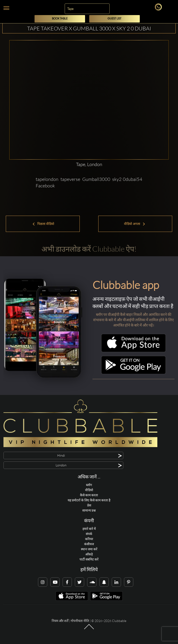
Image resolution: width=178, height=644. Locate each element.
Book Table (60, 19)
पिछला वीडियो (43, 224)
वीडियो (89, 490)
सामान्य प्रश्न (89, 510)
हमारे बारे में (89, 529)
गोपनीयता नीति (80, 621)
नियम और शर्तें (60, 621)
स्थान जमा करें (89, 549)
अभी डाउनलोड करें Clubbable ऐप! (89, 249)
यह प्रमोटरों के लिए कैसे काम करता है (89, 500)
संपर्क (89, 534)
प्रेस (89, 505)
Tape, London (89, 164)
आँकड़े (89, 554)
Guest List (114, 19)
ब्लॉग (89, 485)
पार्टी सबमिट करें (89, 559)
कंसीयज (89, 544)
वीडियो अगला (135, 224)
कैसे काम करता (89, 495)
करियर (89, 539)
